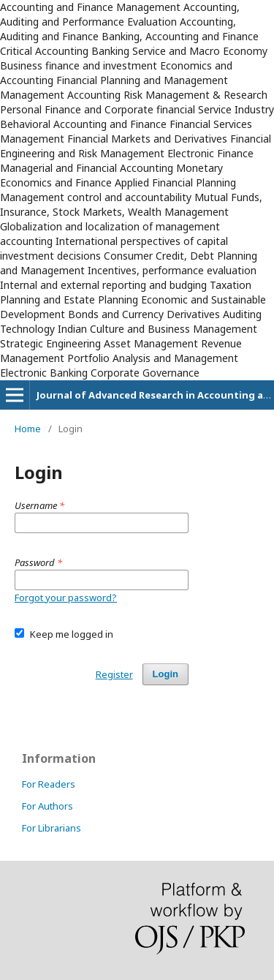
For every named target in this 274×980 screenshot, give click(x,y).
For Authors (47, 806)
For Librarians (52, 828)
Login (165, 674)
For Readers (49, 784)
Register (114, 674)
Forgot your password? (66, 598)
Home (28, 429)
